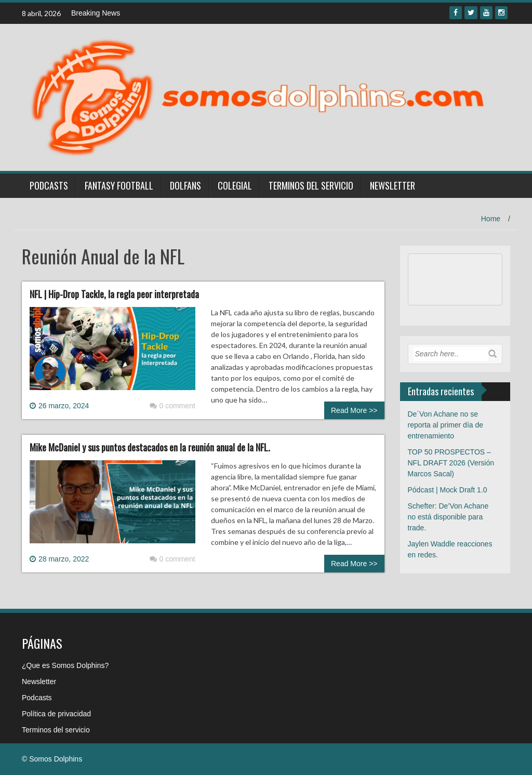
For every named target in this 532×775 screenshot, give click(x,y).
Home (491, 219)
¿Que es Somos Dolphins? (65, 665)
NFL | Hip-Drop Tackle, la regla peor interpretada (114, 294)
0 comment (172, 406)
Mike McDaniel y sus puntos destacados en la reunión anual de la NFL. (150, 447)
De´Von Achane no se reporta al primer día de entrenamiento (446, 425)
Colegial (235, 185)
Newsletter (393, 185)
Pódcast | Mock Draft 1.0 (448, 490)
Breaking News (96, 13)
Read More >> (354, 410)
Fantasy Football (119, 185)
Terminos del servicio (311, 185)
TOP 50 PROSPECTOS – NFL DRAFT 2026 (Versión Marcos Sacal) (451, 463)
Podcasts (49, 185)
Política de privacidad (56, 714)
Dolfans (185, 185)
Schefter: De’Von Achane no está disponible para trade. (448, 517)
